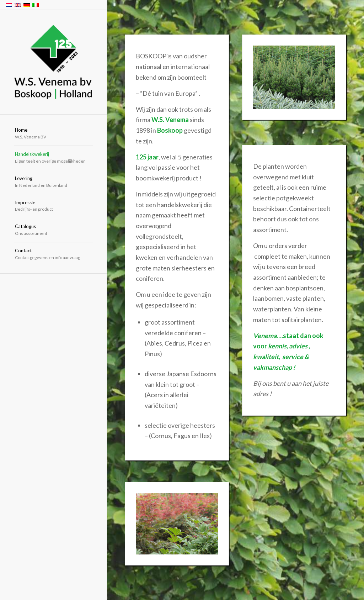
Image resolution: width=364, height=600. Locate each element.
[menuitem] (53, 134)
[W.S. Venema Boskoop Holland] (53, 62)
